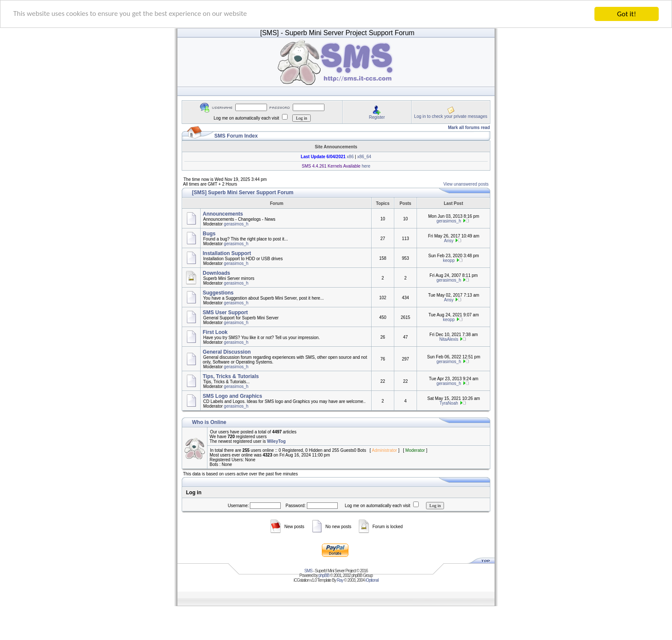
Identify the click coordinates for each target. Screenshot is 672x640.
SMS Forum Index (236, 136)
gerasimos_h (236, 224)
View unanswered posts (466, 184)
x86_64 (364, 157)
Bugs (209, 234)
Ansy (449, 241)
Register (377, 117)
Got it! (627, 14)
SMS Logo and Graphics (232, 396)
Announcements (223, 214)
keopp (448, 260)
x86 (349, 157)
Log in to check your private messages (451, 116)
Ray (340, 580)
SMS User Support (225, 312)
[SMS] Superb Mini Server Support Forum (243, 192)
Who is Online (209, 422)
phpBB (324, 575)
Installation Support (227, 253)
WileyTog (276, 441)
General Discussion (227, 352)
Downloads (216, 273)
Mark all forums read (469, 128)
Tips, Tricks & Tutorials (231, 376)
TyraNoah (448, 403)
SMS (308, 571)
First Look (215, 332)
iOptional (372, 580)
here (365, 166)
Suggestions (218, 293)
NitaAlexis (449, 339)
